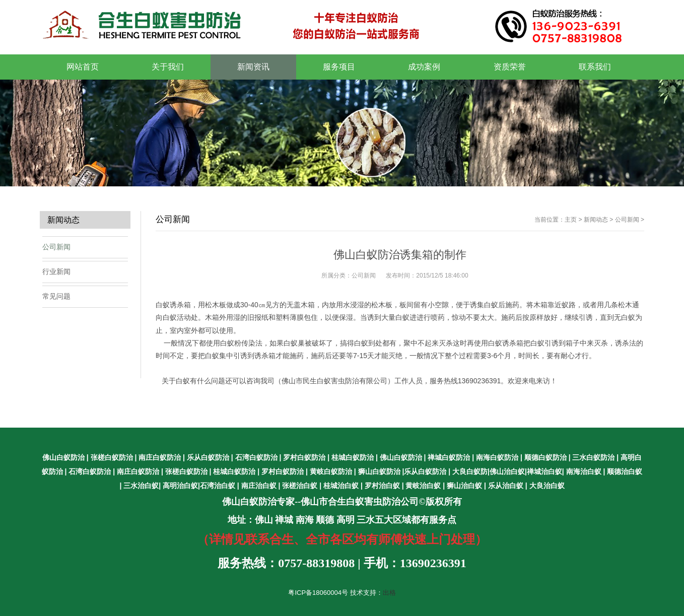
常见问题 (56, 296)
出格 (389, 593)
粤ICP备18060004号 (318, 593)
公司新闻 (627, 220)
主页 (571, 220)
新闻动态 (596, 220)
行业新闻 (56, 271)
